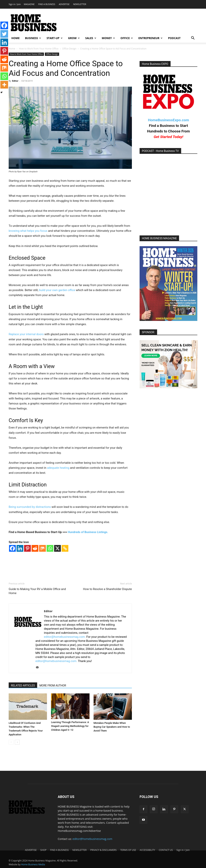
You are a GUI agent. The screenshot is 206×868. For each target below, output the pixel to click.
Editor (15, 81)
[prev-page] (11, 742)
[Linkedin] (20, 548)
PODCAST (174, 38)
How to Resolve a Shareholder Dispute (107, 589)
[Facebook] (12, 548)
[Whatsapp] (50, 548)
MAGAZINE (29, 4)
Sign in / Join (15, 4)
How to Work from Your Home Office (39, 49)
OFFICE (127, 38)
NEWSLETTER (80, 4)
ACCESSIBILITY (147, 850)
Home (12, 49)
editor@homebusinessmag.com (93, 839)
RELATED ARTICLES (23, 686)
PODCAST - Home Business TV (160, 151)
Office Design (69, 49)
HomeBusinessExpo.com (168, 120)
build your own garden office (57, 290)
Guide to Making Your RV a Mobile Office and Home (37, 591)
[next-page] (17, 742)
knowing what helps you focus (28, 231)
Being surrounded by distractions (30, 507)
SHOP (43, 850)
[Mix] (42, 548)
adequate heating (58, 468)
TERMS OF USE (128, 850)
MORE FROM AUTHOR (53, 686)
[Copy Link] (65, 548)
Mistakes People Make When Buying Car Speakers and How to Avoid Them (112, 727)
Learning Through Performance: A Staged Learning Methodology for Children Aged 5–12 (70, 726)
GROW (74, 38)
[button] (193, 38)
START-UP (55, 38)
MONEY (108, 38)
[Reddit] (35, 548)
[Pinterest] (27, 548)
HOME (15, 38)
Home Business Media (33, 864)
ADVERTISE (64, 4)
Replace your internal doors (26, 334)
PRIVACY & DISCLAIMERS (103, 850)
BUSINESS (33, 38)
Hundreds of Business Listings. (88, 532)
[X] (57, 548)
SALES (91, 38)
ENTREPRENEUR (150, 38)
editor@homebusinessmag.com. (65, 637)
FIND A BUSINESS (47, 4)
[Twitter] (4, 34)
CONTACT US (166, 850)
